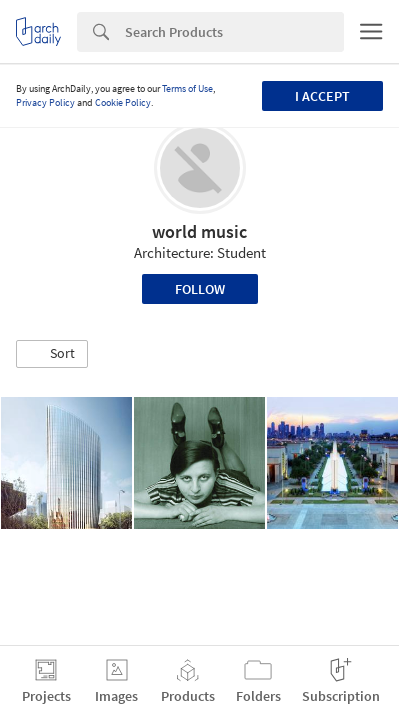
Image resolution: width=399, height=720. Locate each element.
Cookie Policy (123, 102)
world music (199, 231)
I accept (322, 96)
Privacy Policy (45, 102)
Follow (200, 289)
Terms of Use (187, 88)
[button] (52, 354)
